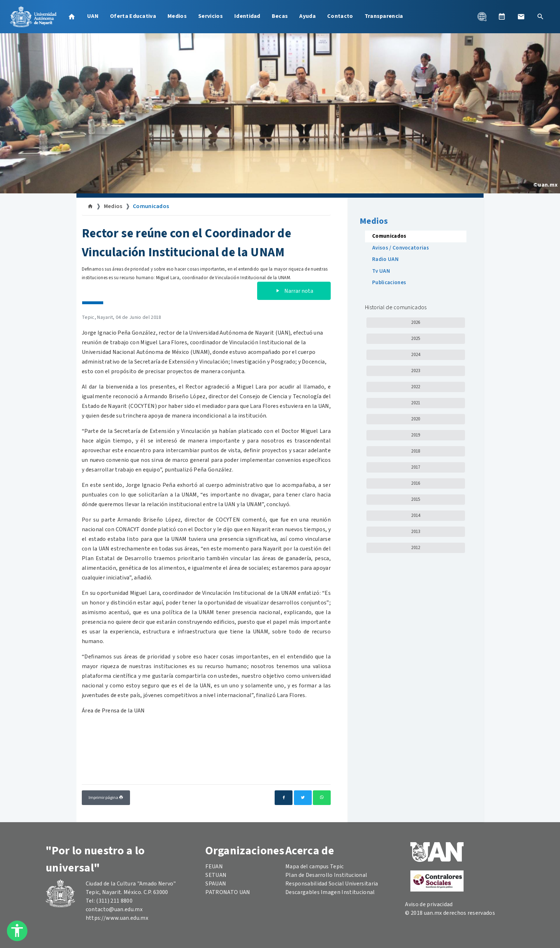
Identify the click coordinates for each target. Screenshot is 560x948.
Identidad (247, 16)
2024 (416, 355)
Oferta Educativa (133, 16)
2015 (416, 499)
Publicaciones (389, 283)
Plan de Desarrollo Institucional (326, 875)
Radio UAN (385, 259)
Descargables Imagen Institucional (330, 892)
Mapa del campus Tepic (315, 866)
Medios (177, 16)
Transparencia (384, 16)
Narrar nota (294, 291)
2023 (416, 371)
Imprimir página (106, 798)
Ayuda (307, 16)
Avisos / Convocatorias (401, 248)
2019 (416, 435)
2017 (416, 467)
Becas (280, 16)
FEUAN (214, 866)
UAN (93, 16)
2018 (416, 451)
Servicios (211, 16)
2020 (416, 419)
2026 (416, 322)
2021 (416, 403)
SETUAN (216, 875)
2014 (416, 515)
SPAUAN (216, 884)
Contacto (340, 16)
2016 (416, 483)
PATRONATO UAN (228, 892)
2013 (416, 532)
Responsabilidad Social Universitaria (332, 884)
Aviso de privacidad (429, 904)
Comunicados (151, 206)
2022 (416, 387)
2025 (416, 339)
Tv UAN (381, 271)
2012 (416, 548)
